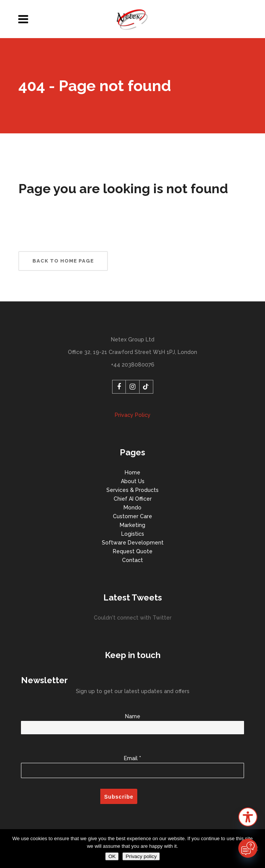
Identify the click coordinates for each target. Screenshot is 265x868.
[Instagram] (133, 387)
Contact (132, 560)
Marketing (132, 525)
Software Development (133, 543)
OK (112, 856)
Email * (132, 763)
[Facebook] (119, 387)
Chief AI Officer (133, 499)
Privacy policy (141, 856)
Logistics (133, 534)
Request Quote (133, 551)
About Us (133, 481)
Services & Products (132, 490)
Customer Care (132, 516)
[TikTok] (146, 387)
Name (132, 722)
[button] (248, 818)
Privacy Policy (133, 415)
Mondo (132, 508)
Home (132, 472)
